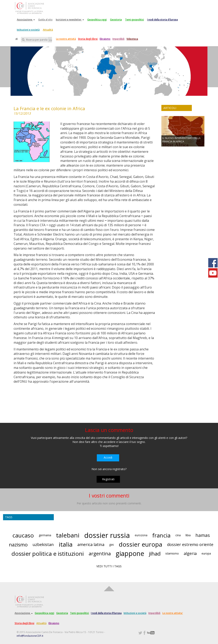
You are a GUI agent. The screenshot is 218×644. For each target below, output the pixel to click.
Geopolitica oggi (97, 20)
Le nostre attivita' (173, 613)
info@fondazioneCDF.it (30, 636)
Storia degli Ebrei (88, 39)
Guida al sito (45, 20)
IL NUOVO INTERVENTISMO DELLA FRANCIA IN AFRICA (181, 140)
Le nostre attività (66, 39)
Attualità (48, 30)
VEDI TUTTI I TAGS (109, 566)
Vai (50, 40)
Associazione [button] (26, 20)
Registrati (108, 479)
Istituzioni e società (28, 30)
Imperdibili (118, 39)
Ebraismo (105, 39)
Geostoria (116, 20)
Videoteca (132, 39)
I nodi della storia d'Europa (162, 20)
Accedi (108, 457)
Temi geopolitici (134, 20)
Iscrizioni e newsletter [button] (70, 20)
